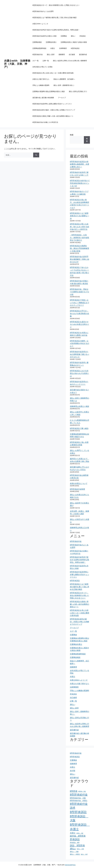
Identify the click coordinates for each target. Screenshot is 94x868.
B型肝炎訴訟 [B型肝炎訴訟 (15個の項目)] (78, 812)
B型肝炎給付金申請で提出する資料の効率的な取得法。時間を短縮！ (56, 30)
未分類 (73, 771)
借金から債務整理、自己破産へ (64, 79)
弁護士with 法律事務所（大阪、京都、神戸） (17, 64)
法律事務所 (63, 48)
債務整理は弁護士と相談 (80, 406)
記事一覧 (46, 61)
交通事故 (64, 36)
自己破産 (72, 54)
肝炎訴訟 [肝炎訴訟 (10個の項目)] (75, 839)
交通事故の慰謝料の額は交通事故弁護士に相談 (49, 91)
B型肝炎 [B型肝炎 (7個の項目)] (74, 791)
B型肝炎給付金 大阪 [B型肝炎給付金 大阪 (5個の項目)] (78, 798)
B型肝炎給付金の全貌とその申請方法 (45, 122)
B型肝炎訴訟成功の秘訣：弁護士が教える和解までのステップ (54, 110)
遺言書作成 (83, 54)
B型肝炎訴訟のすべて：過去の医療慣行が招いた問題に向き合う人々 (56, 5)
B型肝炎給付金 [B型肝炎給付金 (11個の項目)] (79, 795)
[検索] (36, 155)
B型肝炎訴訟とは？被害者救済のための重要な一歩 (80, 216)
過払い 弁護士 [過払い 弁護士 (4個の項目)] (75, 854)
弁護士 (53, 48)
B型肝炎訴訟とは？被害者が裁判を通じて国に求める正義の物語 (54, 17)
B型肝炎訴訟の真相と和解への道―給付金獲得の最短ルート (53, 116)
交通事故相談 (37, 42)
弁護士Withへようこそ (40, 24)
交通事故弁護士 (51, 42)
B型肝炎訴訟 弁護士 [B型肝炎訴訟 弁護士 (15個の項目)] (80, 827)
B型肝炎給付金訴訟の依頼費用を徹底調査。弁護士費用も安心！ (80, 164)
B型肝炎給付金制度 (77, 489)
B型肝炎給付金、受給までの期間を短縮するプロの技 (80, 292)
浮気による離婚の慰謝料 (41, 85)
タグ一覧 (36, 61)
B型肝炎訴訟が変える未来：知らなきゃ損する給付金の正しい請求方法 (80, 227)
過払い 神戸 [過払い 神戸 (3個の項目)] (84, 854)
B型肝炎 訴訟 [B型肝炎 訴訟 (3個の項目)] (82, 791)
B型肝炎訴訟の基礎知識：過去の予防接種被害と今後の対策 (80, 248)
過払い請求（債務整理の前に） (64, 85)
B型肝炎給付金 (38, 54)
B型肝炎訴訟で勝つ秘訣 (79, 428)
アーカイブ (62, 98)
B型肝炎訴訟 (75, 48)
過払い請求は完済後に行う (78, 91)
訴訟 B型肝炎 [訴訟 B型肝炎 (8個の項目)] (77, 845)
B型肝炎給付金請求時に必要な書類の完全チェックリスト (52, 104)
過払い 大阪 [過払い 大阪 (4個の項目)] (74, 852)
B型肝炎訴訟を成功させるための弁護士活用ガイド (80, 324)
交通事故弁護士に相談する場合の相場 (74, 42)
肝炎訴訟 (83, 36)
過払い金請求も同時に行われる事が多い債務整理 (70, 61)
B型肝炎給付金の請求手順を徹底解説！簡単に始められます (80, 259)
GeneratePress (70, 865)
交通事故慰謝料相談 (39, 48)
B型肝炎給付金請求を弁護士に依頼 (44, 36)
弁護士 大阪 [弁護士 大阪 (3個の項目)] (80, 833)
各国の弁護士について (79, 483)
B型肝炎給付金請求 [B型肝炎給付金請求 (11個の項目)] (79, 806)
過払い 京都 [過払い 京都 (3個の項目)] (80, 849)
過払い (73, 36)
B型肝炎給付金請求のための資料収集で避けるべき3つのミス (80, 354)
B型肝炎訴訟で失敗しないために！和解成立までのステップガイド (80, 303)
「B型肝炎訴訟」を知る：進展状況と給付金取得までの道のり (80, 237)
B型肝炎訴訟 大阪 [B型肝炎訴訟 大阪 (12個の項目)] (79, 818)
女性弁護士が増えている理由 (42, 67)
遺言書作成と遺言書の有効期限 (43, 98)
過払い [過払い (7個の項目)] (73, 849)
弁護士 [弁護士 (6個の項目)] (73, 833)
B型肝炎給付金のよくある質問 (43, 11)
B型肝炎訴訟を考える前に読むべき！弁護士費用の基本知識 (53, 73)
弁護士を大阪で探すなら (41, 79)
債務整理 (62, 54)
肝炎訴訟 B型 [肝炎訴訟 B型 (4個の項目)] (75, 842)
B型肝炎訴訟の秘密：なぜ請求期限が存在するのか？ (80, 343)
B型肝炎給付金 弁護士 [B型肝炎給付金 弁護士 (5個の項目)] (79, 801)
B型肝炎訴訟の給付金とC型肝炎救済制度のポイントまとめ (80, 183)
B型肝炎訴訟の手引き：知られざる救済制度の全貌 (80, 313)
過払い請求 (51, 54)
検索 (72, 135)
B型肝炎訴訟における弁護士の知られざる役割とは (80, 373)
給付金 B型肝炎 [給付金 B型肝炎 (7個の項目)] (78, 836)
